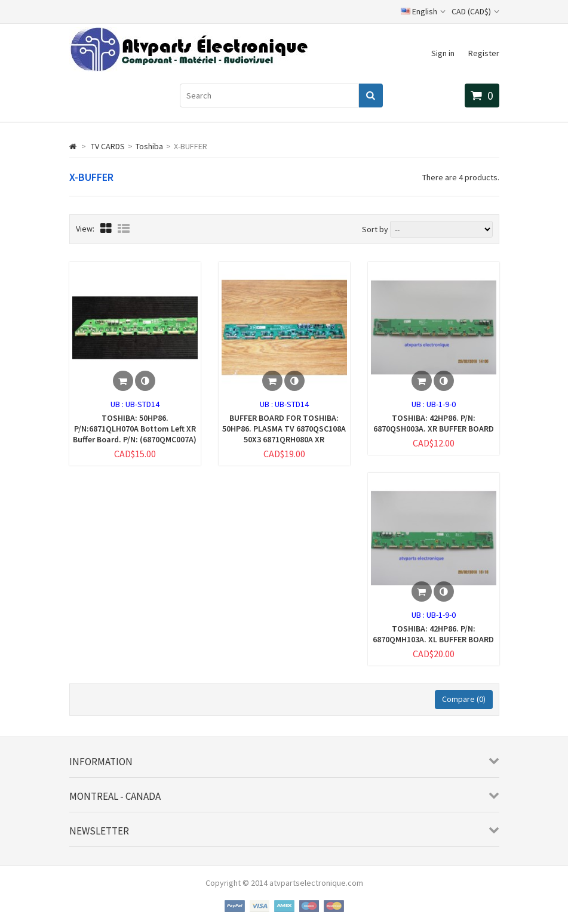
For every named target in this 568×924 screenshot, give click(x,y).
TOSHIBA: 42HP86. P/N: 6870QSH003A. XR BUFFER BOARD (434, 423)
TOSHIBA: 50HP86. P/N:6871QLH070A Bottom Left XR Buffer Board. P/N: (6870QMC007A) (135, 429)
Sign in (443, 53)
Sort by (375, 229)
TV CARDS (108, 146)
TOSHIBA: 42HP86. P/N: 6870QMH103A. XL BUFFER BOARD (433, 634)
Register (484, 53)
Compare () (464, 699)
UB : (118, 404)
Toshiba (149, 146)
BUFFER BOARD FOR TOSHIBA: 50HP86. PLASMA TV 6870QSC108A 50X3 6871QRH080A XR (284, 429)
